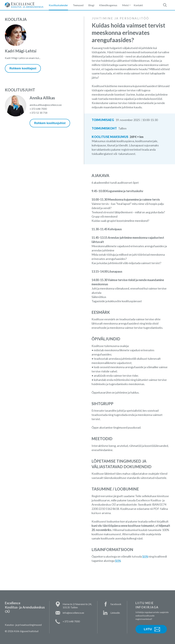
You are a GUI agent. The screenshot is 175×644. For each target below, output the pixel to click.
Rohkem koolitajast (23, 68)
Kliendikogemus (108, 5)
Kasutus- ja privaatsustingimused (23, 625)
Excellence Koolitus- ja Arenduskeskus (24, 5)
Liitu (148, 629)
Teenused (78, 5)
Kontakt (138, 5)
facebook (116, 604)
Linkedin (115, 613)
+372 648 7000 (38, 109)
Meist (125, 5)
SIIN (145, 556)
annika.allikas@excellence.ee (46, 105)
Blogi (91, 5)
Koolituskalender (58, 5)
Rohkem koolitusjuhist (50, 123)
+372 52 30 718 (38, 113)
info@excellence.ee (73, 613)
